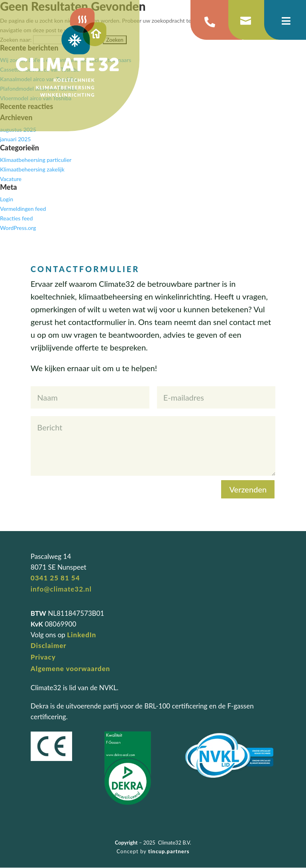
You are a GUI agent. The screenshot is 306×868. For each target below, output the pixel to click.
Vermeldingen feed (23, 209)
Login (7, 199)
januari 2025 (15, 139)
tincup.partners (169, 851)
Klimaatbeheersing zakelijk (32, 169)
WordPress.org (18, 228)
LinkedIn (81, 635)
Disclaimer (49, 645)
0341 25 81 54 (55, 578)
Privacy (43, 657)
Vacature (11, 179)
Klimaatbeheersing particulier (36, 160)
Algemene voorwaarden (71, 669)
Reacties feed (16, 218)
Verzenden (248, 489)
